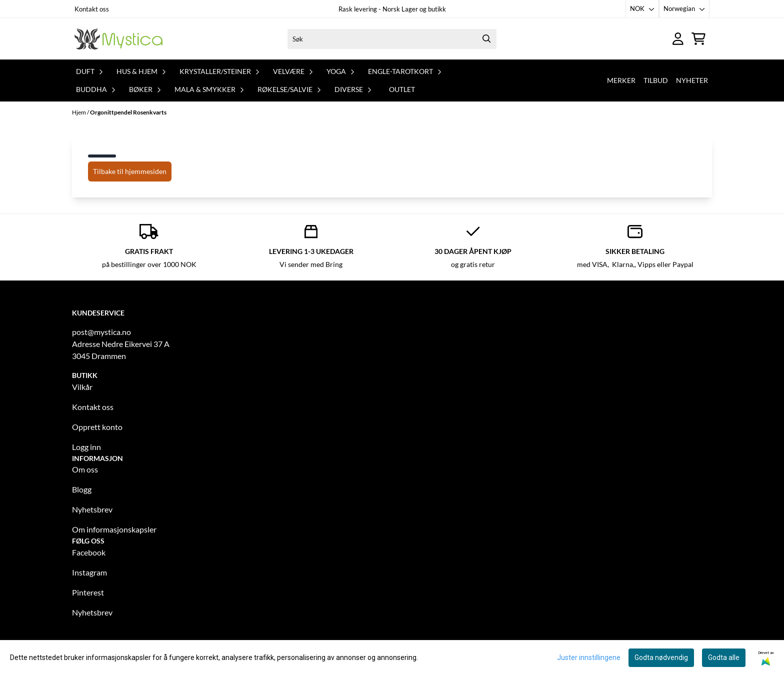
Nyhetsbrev (92, 509)
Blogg (82, 489)
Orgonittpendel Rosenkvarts (128, 112)
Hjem (79, 112)
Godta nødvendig (661, 657)
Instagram (89, 572)
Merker (621, 80)
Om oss (85, 469)
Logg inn (86, 447)
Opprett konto (97, 427)
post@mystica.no (101, 332)
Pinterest (88, 592)
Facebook (89, 552)
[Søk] (392, 39)
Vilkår (82, 387)
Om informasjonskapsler (114, 529)
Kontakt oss (92, 9)
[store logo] (118, 39)
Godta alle (724, 657)
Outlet (402, 89)
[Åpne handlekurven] (698, 39)
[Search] (486, 39)
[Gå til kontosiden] (678, 39)
